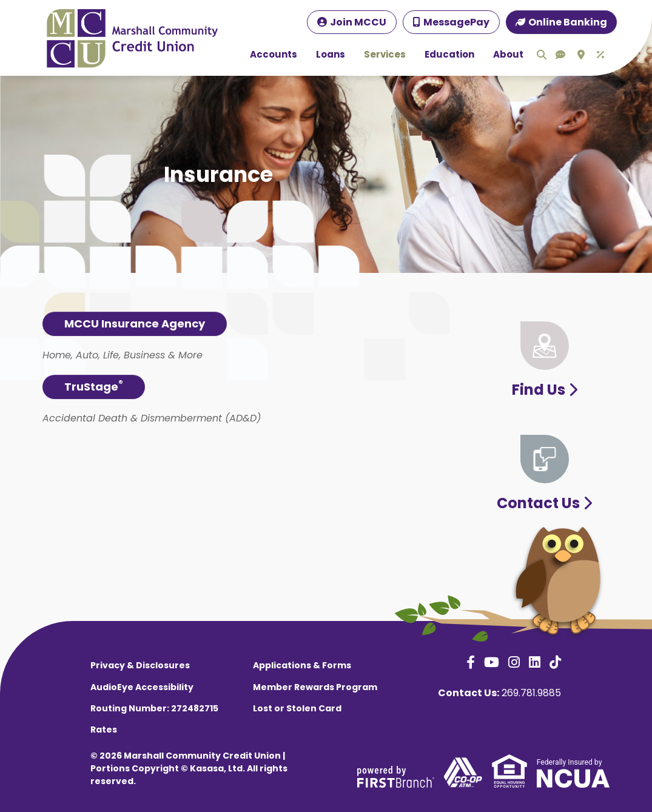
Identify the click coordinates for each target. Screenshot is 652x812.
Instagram (514, 662)
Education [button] (449, 54)
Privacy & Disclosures (140, 665)
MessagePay (456, 22)
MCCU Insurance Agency (135, 324)
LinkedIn (535, 662)
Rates (104, 730)
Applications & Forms (302, 665)
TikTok (555, 662)
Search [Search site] (542, 55)
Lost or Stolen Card (297, 708)
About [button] (508, 54)
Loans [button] (331, 54)
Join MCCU (358, 22)
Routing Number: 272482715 (154, 708)
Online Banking (568, 22)
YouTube (492, 662)
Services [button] (385, 54)
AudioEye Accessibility (142, 687)
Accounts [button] (274, 54)
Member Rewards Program (315, 687)
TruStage (94, 386)
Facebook (471, 662)
